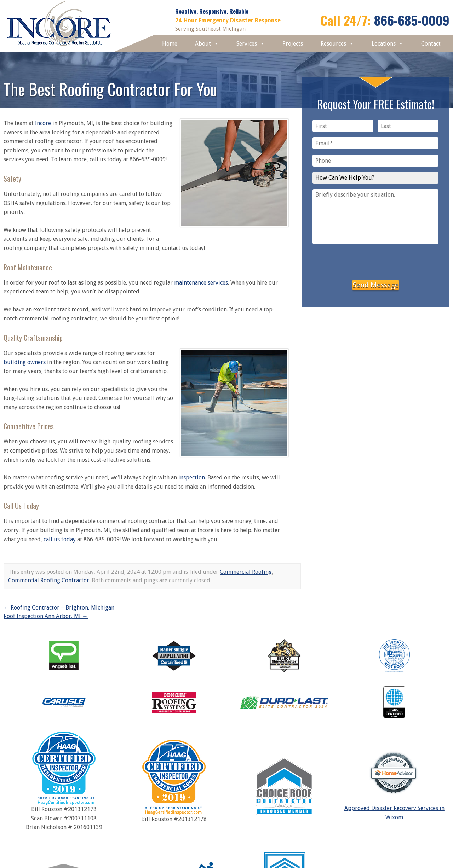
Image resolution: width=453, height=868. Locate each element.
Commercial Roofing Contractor (49, 580)
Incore (43, 123)
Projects (293, 44)
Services (251, 44)
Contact (431, 44)
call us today (60, 539)
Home (170, 44)
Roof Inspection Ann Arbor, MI (46, 616)
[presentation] (375, 261)
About (207, 44)
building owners (25, 362)
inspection (192, 477)
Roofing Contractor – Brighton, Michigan (59, 608)
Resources (337, 44)
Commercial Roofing (246, 572)
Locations (388, 44)
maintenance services (201, 283)
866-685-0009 (412, 20)
